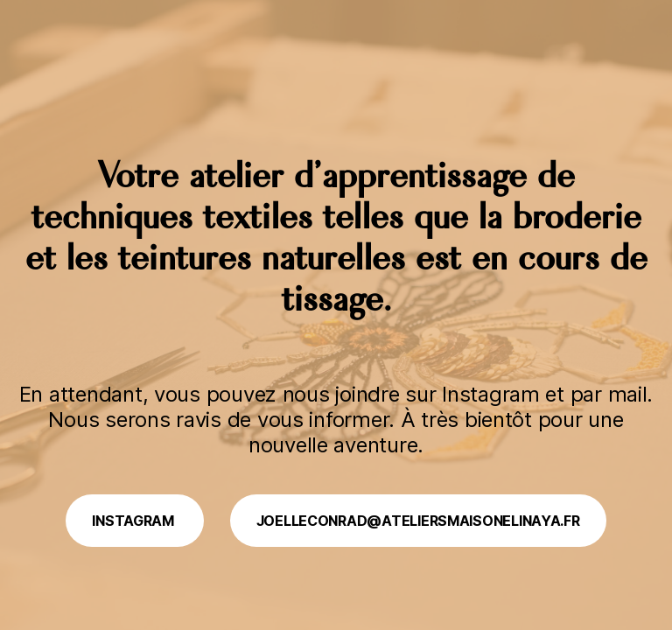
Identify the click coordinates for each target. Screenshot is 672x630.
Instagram (134, 521)
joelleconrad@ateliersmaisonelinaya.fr (418, 521)
